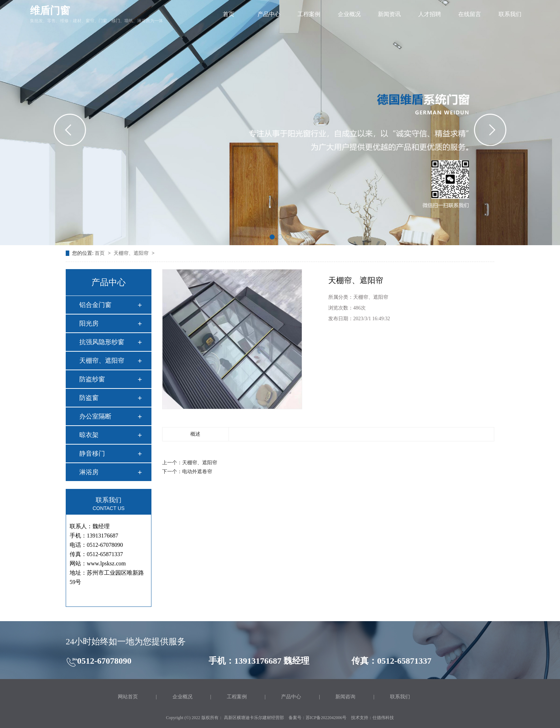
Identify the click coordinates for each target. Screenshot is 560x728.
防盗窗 (89, 398)
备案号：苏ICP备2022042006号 (318, 718)
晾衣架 (89, 435)
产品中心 (269, 14)
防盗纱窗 (92, 379)
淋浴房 (89, 472)
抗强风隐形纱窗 (102, 342)
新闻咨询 (345, 697)
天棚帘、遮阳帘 (132, 253)
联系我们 (510, 14)
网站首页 (128, 697)
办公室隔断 (95, 416)
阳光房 (89, 323)
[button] (272, 237)
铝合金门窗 (95, 305)
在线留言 (470, 14)
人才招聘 (430, 14)
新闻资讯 (389, 14)
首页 (229, 14)
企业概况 (349, 14)
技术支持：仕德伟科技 (372, 718)
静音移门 (92, 454)
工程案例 (309, 14)
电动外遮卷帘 (197, 472)
